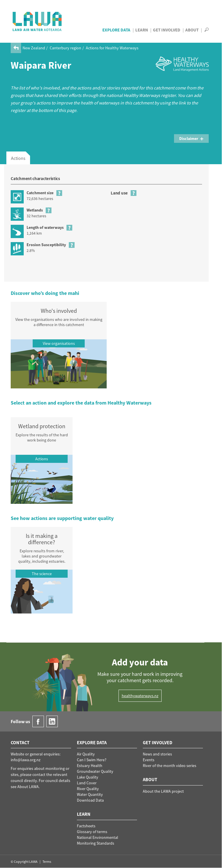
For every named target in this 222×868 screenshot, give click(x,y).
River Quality (88, 789)
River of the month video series (170, 766)
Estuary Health (90, 766)
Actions (18, 158)
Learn (142, 30)
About (192, 30)
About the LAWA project (163, 791)
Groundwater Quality (95, 771)
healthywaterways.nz (140, 696)
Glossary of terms (92, 832)
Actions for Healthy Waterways (112, 48)
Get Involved (167, 30)
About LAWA (28, 787)
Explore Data (116, 30)
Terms (47, 862)
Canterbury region (65, 48)
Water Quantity (90, 794)
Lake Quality (88, 777)
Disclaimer (192, 139)
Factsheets (86, 826)
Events (149, 760)
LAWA (37, 21)
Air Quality (86, 754)
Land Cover (87, 783)
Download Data (90, 800)
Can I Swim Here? (92, 760)
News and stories (157, 754)
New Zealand (34, 48)
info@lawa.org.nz (26, 760)
